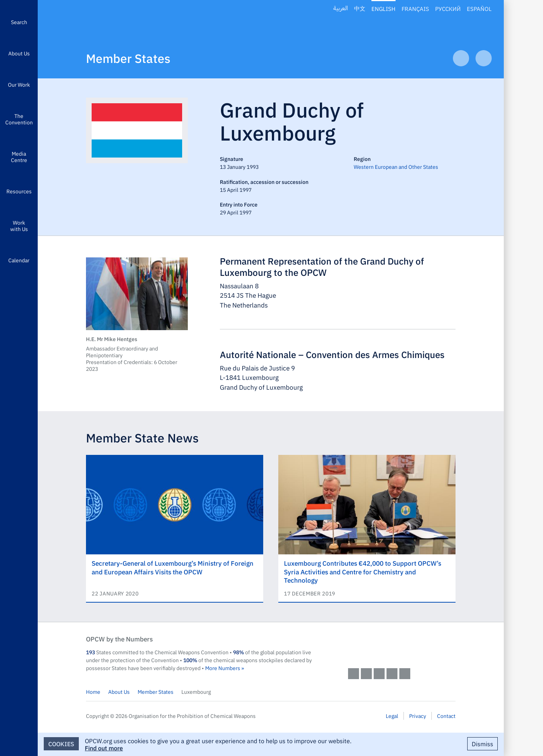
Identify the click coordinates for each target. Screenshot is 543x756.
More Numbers (223, 668)
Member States (128, 58)
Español (479, 8)
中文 (360, 8)
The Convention (19, 119)
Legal (392, 716)
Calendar (19, 260)
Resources (19, 191)
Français (415, 8)
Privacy (418, 716)
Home (93, 692)
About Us (19, 53)
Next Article (484, 58)
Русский (448, 8)
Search (19, 22)
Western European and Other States (396, 167)
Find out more (104, 748)
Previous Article (461, 58)
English (383, 8)
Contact (446, 716)
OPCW (402, 646)
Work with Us (19, 226)
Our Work (19, 84)
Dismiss (482, 744)
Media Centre (19, 157)
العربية (341, 8)
